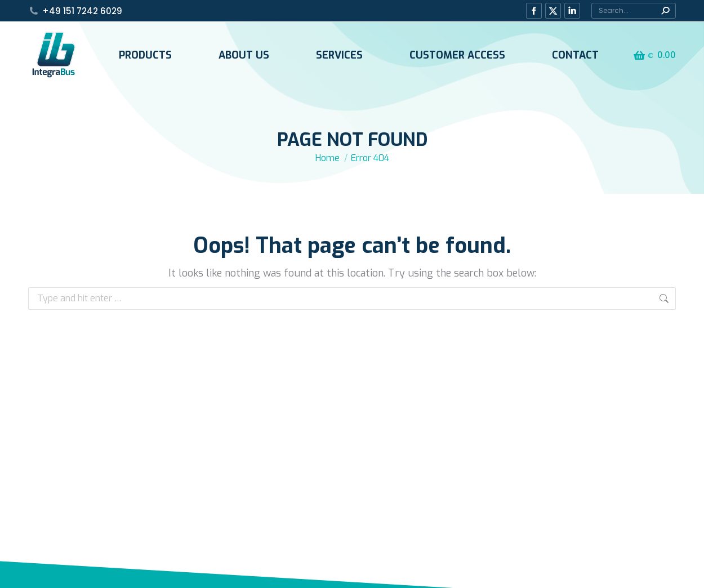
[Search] (634, 11)
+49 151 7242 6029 (82, 11)
